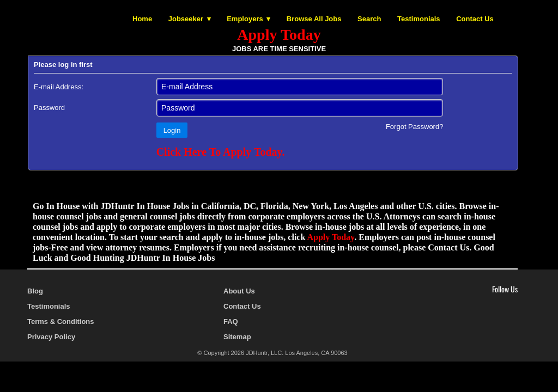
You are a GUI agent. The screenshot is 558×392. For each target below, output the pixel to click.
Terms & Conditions (61, 321)
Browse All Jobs (314, 19)
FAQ (231, 321)
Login (172, 130)
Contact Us (475, 19)
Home (142, 19)
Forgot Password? (415, 127)
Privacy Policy (51, 337)
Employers (245, 19)
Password (49, 108)
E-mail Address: (59, 87)
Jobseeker (186, 19)
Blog (35, 291)
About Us (239, 291)
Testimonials (419, 19)
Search (369, 19)
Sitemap (237, 337)
